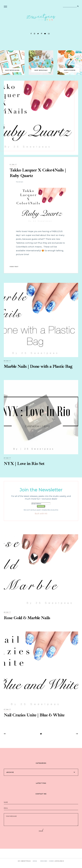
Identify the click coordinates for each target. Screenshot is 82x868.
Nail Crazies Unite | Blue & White (34, 715)
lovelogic (59, 861)
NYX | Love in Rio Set (24, 464)
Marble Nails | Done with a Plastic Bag (38, 366)
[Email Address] (41, 504)
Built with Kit (41, 514)
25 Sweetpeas (24, 861)
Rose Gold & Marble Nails (27, 618)
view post (14, 267)
